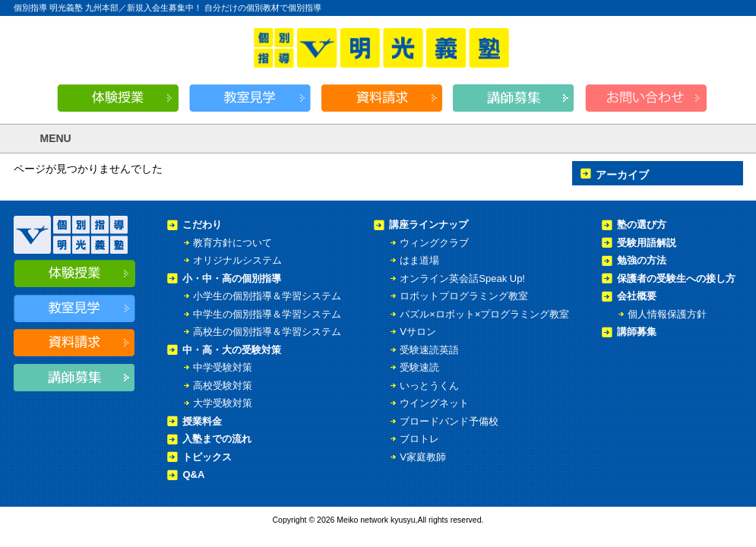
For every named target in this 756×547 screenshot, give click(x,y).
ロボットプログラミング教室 (464, 296)
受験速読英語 (429, 350)
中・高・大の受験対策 (232, 350)
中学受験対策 (223, 367)
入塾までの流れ (217, 439)
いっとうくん (429, 386)
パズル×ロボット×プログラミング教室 (484, 314)
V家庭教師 (423, 457)
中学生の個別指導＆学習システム (267, 314)
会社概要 (637, 296)
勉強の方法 (642, 260)
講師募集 (637, 332)
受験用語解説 (647, 243)
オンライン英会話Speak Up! (462, 278)
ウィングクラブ (434, 243)
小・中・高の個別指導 (232, 278)
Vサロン (418, 332)
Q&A (193, 474)
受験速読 (419, 367)
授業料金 (202, 421)
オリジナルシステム (237, 260)
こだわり (202, 224)
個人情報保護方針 (667, 314)
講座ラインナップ (429, 224)
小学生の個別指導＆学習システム (267, 296)
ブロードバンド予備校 (449, 421)
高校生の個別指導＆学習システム (267, 332)
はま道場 (419, 260)
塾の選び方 (642, 224)
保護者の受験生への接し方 (676, 278)
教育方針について (232, 243)
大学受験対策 (223, 403)
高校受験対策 (223, 386)
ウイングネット (434, 403)
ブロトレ (419, 439)
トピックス (207, 457)
